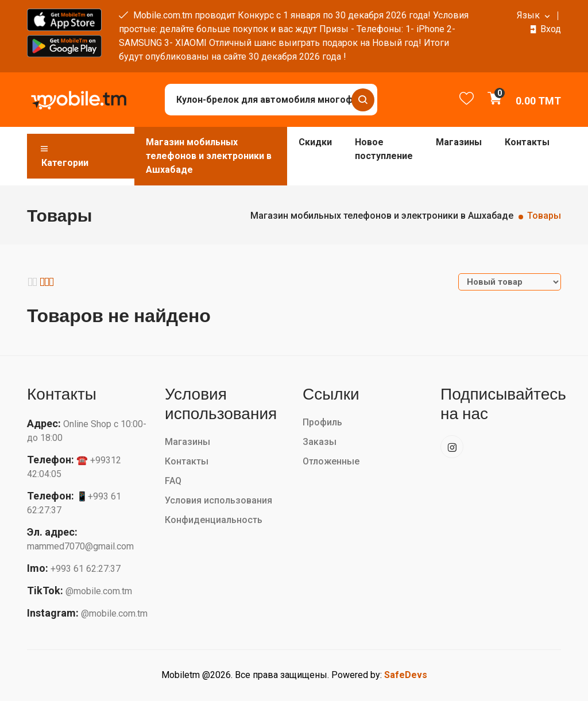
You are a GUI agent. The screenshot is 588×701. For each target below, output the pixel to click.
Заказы (320, 442)
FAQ (173, 481)
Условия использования (218, 500)
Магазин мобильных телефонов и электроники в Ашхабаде (209, 156)
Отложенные (331, 461)
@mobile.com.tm (99, 591)
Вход (551, 29)
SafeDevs (406, 675)
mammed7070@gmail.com (80, 546)
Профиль (322, 422)
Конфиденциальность (214, 520)
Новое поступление (384, 149)
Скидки (315, 142)
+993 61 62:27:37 (86, 569)
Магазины (459, 142)
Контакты (527, 142)
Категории (64, 156)
